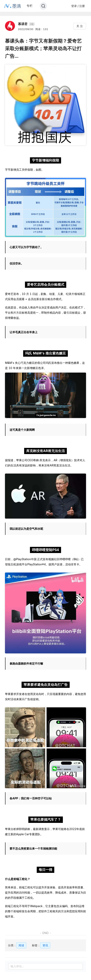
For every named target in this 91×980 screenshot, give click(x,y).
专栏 (30, 6)
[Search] (43, 6)
